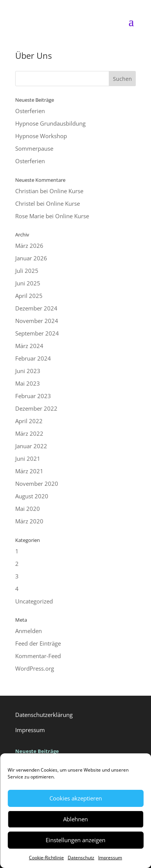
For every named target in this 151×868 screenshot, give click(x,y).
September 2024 (37, 333)
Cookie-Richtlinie (46, 858)
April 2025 (29, 296)
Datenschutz (81, 858)
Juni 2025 (28, 283)
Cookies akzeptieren (76, 798)
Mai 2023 (28, 383)
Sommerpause (34, 148)
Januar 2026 (31, 258)
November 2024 (37, 321)
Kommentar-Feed (38, 656)
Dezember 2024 (36, 308)
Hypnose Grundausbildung (50, 123)
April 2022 (29, 421)
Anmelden (29, 631)
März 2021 (29, 471)
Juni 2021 (28, 458)
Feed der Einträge (38, 643)
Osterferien (30, 111)
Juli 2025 (27, 271)
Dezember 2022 (36, 408)
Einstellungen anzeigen (75, 840)
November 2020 (37, 484)
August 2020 (32, 496)
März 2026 (29, 246)
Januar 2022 (31, 446)
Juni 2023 (28, 371)
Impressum (110, 858)
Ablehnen (75, 819)
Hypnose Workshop (41, 136)
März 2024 (29, 346)
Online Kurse (66, 191)
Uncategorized (34, 601)
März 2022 (29, 433)
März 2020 (29, 521)
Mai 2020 (28, 509)
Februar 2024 (33, 358)
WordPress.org (35, 668)
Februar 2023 (33, 396)
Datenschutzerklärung (44, 715)
